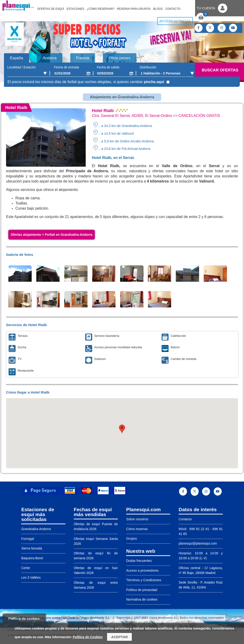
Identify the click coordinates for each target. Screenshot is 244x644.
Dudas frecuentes (139, 561)
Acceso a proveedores (142, 570)
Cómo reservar (137, 529)
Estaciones (75, 9)
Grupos (132, 538)
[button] (122, 429)
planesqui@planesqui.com (198, 543)
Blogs (158, 9)
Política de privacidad (142, 590)
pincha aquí (154, 82)
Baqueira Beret (32, 558)
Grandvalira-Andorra (36, 529)
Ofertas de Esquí (51, 9)
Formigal (27, 539)
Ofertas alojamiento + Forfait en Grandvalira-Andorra (52, 235)
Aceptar (119, 637)
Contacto (173, 9)
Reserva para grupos (134, 9)
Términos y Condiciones (144, 580)
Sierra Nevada (32, 548)
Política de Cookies (88, 637)
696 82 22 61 (199, 529)
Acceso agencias (175, 21)
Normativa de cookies (142, 599)
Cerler (26, 568)
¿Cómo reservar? (101, 9)
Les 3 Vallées (31, 577)
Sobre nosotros (137, 519)
